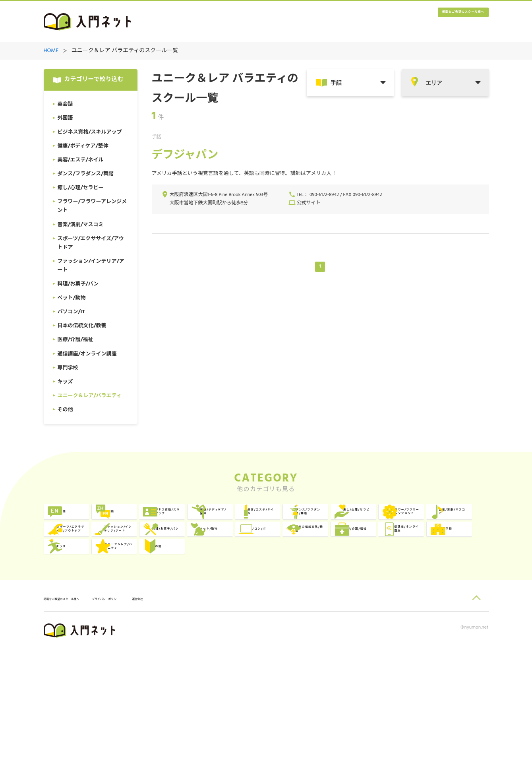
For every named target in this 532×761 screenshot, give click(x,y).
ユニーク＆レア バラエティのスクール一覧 (125, 51)
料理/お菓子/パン (181, 584)
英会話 (77, 519)
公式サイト (309, 204)
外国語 (167, 519)
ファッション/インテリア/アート (93, 584)
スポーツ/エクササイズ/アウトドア (452, 552)
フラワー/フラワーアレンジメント (272, 552)
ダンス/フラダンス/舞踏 (94, 552)
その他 (77, 649)
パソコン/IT (353, 584)
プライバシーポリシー (149, 710)
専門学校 (259, 617)
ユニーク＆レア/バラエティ (452, 617)
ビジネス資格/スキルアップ (272, 519)
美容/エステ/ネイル (453, 519)
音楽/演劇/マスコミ (363, 552)
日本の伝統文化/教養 (452, 584)
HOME (51, 51)
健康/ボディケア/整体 (363, 519)
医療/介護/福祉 (88, 617)
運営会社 (198, 710)
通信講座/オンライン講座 (182, 617)
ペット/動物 (264, 584)
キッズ (346, 617)
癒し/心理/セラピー (184, 552)
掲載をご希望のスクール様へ (441, 22)
